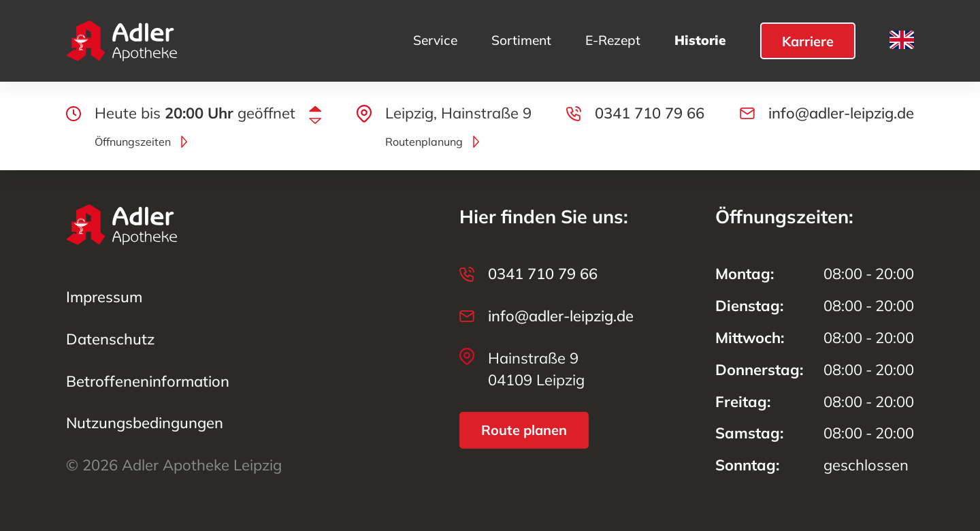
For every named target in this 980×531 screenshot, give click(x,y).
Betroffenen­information (148, 381)
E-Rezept (613, 41)
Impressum (104, 297)
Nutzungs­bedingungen (145, 423)
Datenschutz (110, 339)
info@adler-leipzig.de (841, 113)
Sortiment (521, 41)
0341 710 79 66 (650, 113)
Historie (700, 41)
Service (435, 41)
